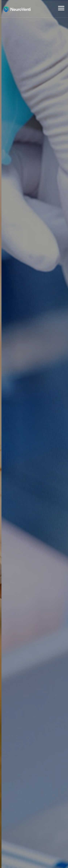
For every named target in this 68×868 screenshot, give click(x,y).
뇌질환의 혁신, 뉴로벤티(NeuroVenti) (17, 9)
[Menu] (61, 8)
